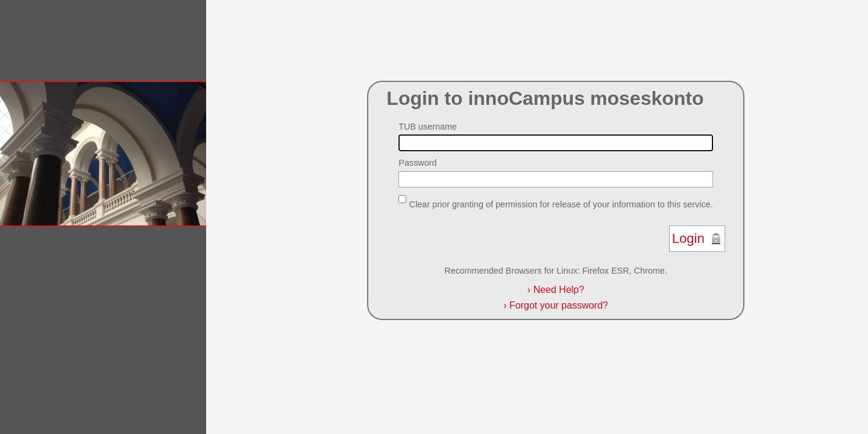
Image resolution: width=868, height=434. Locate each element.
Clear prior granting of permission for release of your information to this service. (561, 204)
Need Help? (556, 290)
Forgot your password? (555, 305)
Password (417, 163)
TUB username (428, 127)
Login (688, 238)
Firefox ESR (606, 271)
